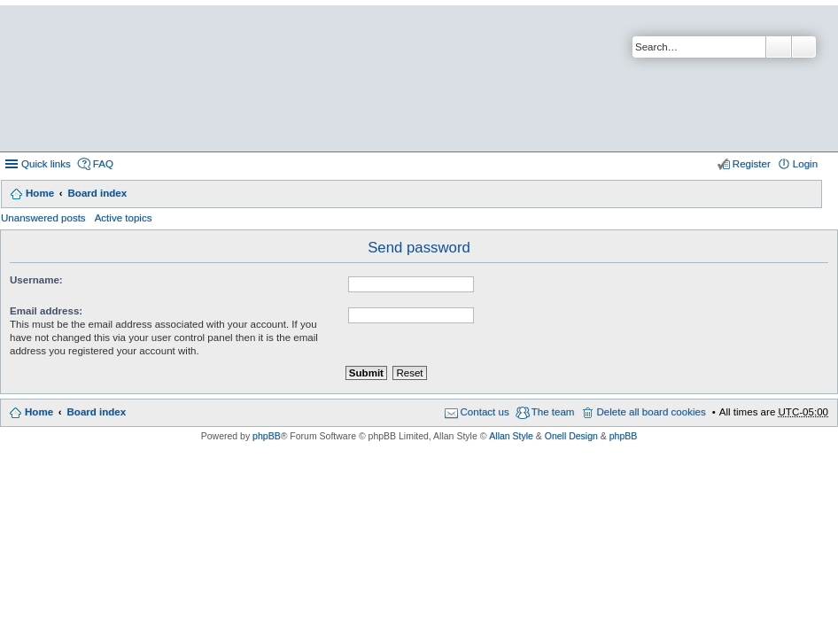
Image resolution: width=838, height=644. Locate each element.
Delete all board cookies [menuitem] (651, 412)
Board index (97, 193)
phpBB (267, 436)
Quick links (46, 164)
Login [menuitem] (805, 164)
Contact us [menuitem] (485, 412)
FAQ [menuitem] (103, 164)
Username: (36, 280)
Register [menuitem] (752, 164)
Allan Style (511, 436)
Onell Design (571, 436)
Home (40, 193)
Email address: (46, 311)
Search (779, 47)
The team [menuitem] (553, 412)
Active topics (124, 218)
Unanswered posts (43, 218)
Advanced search (804, 47)
